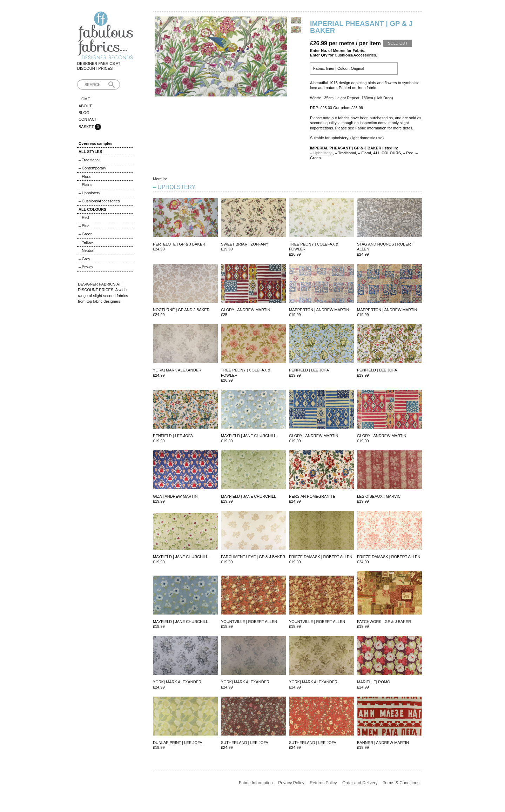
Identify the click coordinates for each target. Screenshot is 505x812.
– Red (84, 217)
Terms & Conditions (401, 783)
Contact (88, 119)
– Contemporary (92, 168)
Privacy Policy (291, 783)
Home (84, 99)
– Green (86, 234)
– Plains (85, 184)
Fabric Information (256, 783)
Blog (84, 113)
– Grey (84, 259)
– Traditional (89, 160)
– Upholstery (89, 193)
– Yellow (86, 242)
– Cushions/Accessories (99, 201)
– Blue (84, 226)
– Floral (85, 176)
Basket (87, 127)
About (85, 106)
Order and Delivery (360, 783)
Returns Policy (323, 783)
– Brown (86, 267)
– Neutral (86, 250)
